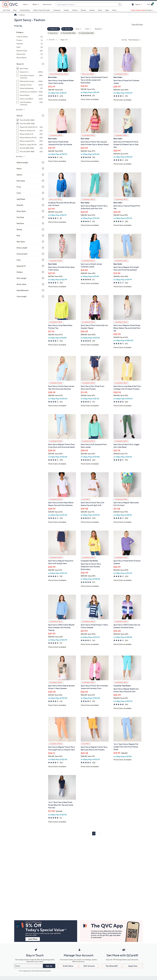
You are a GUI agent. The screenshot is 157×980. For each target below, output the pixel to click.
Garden (66, 10)
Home (114, 10)
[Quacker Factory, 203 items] (30, 85)
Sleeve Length (22, 162)
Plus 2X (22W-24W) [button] (69, 33)
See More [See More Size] (20, 156)
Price (19, 187)
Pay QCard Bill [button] (112, 966)
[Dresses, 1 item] (30, 40)
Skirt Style (21, 242)
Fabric (19, 169)
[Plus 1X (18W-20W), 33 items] (30, 148)
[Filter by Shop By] (99, 29)
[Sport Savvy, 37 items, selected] (30, 68)
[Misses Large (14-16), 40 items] (30, 141)
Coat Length (22, 296)
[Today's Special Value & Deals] (142, 10)
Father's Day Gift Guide (42, 10)
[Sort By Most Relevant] (135, 40)
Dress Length (22, 248)
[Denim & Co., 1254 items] (30, 72)
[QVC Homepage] (15, 15)
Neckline (20, 223)
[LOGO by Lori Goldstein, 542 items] (30, 92)
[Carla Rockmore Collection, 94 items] (30, 103)
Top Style (20, 217)
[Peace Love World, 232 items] (30, 99)
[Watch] (35, 4)
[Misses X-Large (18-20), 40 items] (30, 144)
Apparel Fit (21, 266)
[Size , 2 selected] (67, 29)
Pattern (20, 272)
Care (19, 260)
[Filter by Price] (78, 29)
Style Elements (23, 290)
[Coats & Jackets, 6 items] (30, 37)
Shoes (100, 10)
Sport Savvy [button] (54, 33)
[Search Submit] (120, 4)
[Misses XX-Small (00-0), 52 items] (30, 127)
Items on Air (47, 4)
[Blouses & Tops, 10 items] (30, 51)
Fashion (75, 10)
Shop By (20, 205)
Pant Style (21, 181)
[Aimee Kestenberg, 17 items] (30, 88)
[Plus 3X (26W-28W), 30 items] (30, 151)
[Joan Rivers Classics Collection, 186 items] (30, 77)
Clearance (57, 10)
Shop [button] (25, 4)
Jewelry (92, 10)
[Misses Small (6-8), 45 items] (30, 134)
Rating (19, 229)
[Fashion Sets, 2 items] (30, 54)
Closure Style (22, 254)
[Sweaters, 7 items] (30, 44)
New (15, 10)
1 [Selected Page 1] (94, 833)
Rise (18, 236)
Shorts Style (21, 284)
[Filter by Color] (88, 29)
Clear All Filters (137, 24)
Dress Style (21, 211)
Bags (107, 10)
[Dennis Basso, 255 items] (30, 95)
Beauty (83, 10)
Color (19, 193)
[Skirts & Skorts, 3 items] (30, 58)
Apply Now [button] (133, 966)
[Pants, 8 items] (30, 47)
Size (20, 116)
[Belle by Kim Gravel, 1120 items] (30, 81)
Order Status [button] (68, 966)
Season (19, 175)
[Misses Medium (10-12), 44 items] (30, 137)
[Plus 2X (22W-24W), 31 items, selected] (30, 120)
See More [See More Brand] (20, 110)
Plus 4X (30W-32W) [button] (87, 33)
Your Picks (6, 10)
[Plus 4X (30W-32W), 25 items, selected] (30, 124)
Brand (20, 64)
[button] (133, 4)
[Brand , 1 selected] (54, 29)
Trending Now (25, 10)
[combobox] (87, 4)
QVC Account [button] (89, 966)
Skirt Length (21, 278)
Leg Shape (21, 199)
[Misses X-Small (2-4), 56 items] (30, 131)
